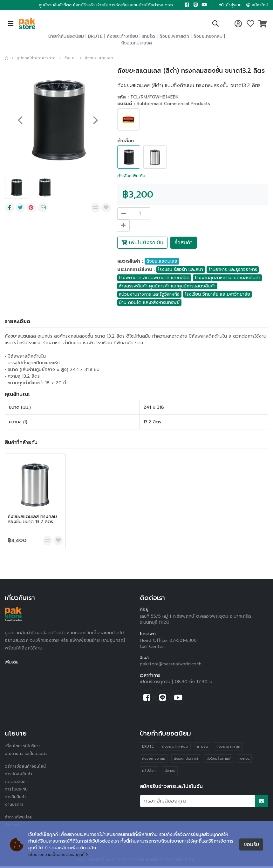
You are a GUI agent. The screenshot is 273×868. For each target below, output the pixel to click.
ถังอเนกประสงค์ (136, 44)
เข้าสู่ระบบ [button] (228, 5)
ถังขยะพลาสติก (174, 37)
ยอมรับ (251, 844)
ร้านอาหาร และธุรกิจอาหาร (233, 270)
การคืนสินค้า (17, 799)
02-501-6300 (184, 641)
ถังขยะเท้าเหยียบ (122, 37)
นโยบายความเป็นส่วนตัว (28, 755)
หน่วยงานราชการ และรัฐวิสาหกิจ (149, 295)
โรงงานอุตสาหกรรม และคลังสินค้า (228, 278)
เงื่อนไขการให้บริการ (24, 748)
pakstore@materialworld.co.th (172, 665)
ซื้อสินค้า (184, 243)
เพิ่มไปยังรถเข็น (142, 243)
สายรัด (149, 37)
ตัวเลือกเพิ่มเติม (133, 176)
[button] (215, 25)
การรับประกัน (17, 791)
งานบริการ (15, 806)
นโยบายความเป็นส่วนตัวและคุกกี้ (61, 855)
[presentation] (20, 120)
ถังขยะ (76, 58)
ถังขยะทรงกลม (208, 37)
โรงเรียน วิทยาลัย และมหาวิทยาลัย (218, 295)
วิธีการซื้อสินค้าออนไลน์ (27, 768)
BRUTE (95, 37)
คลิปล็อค (149, 773)
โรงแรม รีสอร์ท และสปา (181, 270)
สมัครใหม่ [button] (256, 5)
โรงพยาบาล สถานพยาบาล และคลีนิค (154, 278)
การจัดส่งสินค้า (19, 776)
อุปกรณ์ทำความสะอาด (39, 58)
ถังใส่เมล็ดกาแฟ (219, 761)
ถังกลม (170, 773)
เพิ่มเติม (12, 662)
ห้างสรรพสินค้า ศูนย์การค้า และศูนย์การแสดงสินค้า (167, 286)
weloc (245, 761)
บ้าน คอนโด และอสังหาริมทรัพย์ (149, 303)
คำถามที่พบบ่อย (20, 819)
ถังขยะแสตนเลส (107, 58)
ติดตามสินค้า (17, 783)
